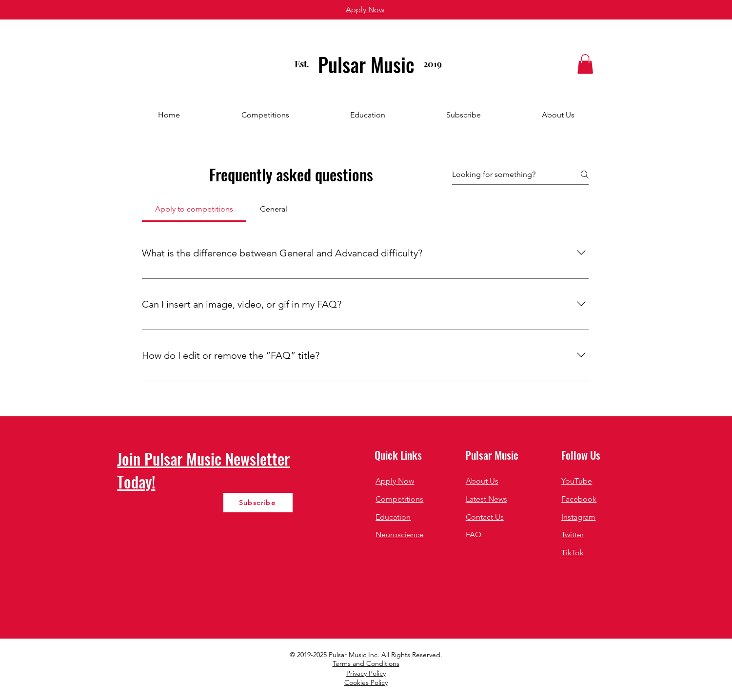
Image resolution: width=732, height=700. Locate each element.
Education (393, 517)
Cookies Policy (366, 682)
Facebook (579, 499)
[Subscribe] (258, 503)
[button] (585, 64)
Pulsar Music (366, 64)
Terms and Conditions (366, 663)
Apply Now (395, 481)
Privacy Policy (366, 673)
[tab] (194, 209)
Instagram (578, 517)
